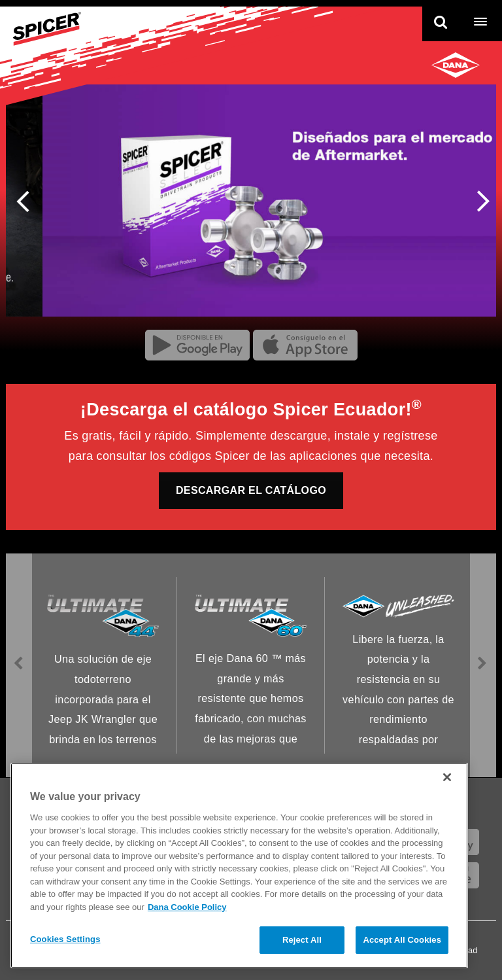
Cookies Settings (65, 939)
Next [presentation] (479, 204)
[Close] (447, 777)
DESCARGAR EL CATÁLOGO (251, 490)
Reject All (302, 940)
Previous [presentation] (27, 200)
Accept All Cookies (402, 940)
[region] (239, 866)
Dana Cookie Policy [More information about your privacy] (187, 907)
